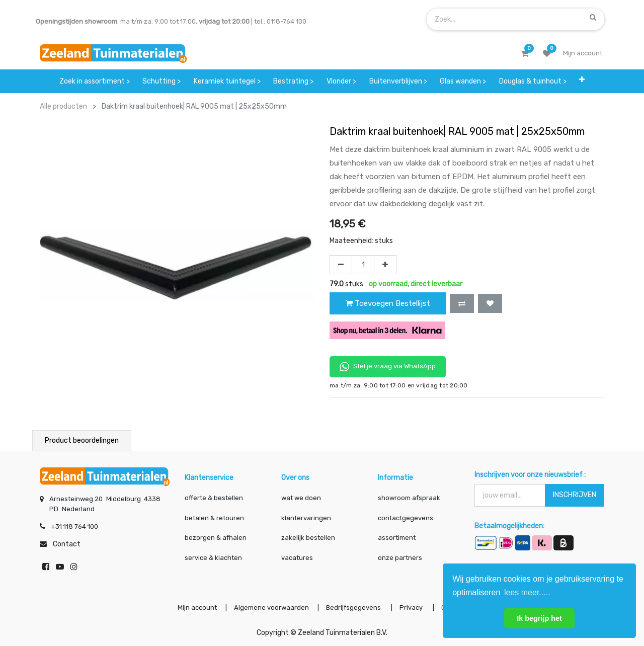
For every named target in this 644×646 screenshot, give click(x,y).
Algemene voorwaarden (271, 608)
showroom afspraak (409, 498)
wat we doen (301, 498)
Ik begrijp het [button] (539, 618)
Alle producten (63, 106)
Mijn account (197, 608)
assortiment (397, 538)
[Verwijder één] (341, 265)
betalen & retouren (214, 518)
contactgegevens (406, 518)
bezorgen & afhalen (216, 538)
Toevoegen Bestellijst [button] (388, 303)
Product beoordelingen (82, 440)
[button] (582, 81)
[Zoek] (593, 17)
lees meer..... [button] (527, 592)
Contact (67, 544)
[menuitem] (95, 81)
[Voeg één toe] (385, 265)
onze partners (400, 558)
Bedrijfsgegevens (354, 608)
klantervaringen (306, 518)
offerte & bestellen (215, 498)
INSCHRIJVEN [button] (575, 495)
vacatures (297, 558)
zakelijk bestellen (308, 538)
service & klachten (213, 558)
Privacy (412, 608)
